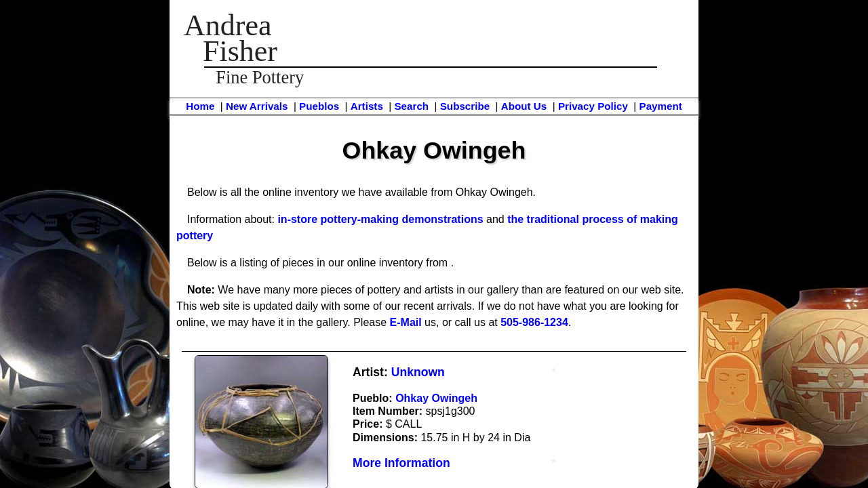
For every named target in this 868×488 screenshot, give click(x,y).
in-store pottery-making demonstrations (380, 219)
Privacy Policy (593, 106)
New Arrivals (257, 106)
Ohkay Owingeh (436, 398)
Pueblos (319, 106)
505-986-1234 (534, 322)
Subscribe (465, 106)
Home (200, 106)
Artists (367, 106)
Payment (661, 106)
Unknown (418, 372)
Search (411, 106)
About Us (524, 106)
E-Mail (406, 322)
